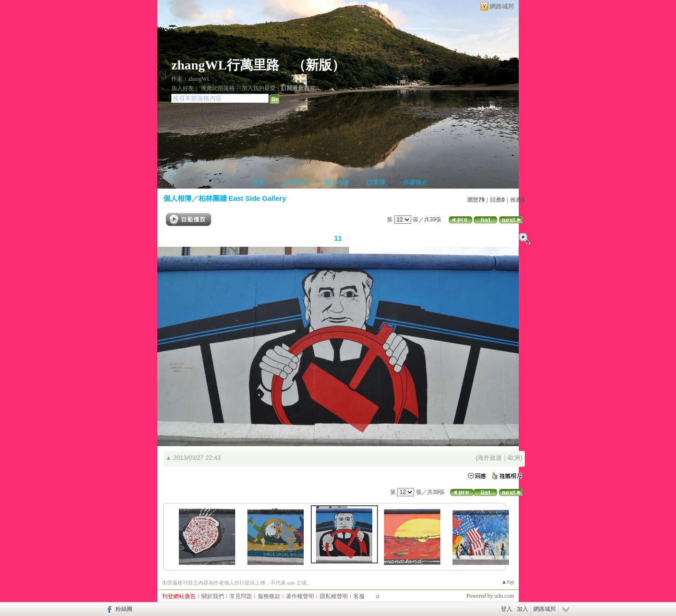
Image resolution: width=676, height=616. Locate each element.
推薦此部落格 (218, 88)
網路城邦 (502, 6)
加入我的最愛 (259, 88)
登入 (507, 609)
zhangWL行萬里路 (225, 65)
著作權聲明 (300, 596)
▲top (508, 582)
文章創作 (295, 182)
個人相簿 (337, 182)
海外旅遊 (490, 458)
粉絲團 (124, 609)
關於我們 (213, 596)
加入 (522, 609)
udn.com (504, 596)
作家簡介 (415, 182)
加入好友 (183, 88)
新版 (319, 65)
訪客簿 (376, 182)
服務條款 (269, 596)
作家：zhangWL (191, 79)
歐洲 (514, 458)
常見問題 (241, 596)
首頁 (259, 182)
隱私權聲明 (334, 596)
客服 (359, 596)
